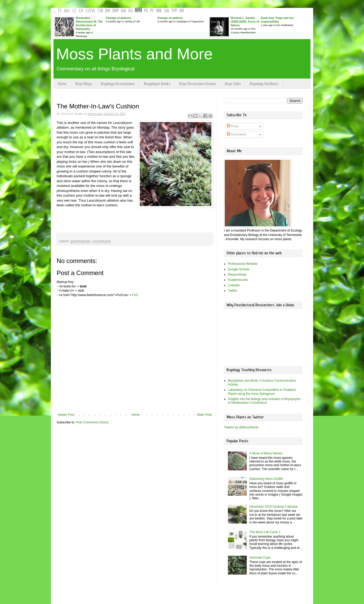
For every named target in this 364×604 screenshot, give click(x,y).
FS (60, 11)
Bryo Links (233, 84)
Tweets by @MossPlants (241, 427)
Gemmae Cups (260, 558)
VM (181, 11)
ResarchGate (237, 275)
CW (100, 11)
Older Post (204, 415)
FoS (135, 295)
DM (108, 11)
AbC (67, 11)
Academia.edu (238, 280)
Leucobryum (101, 241)
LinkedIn (234, 285)
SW (166, 11)
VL (93, 11)
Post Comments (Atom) (92, 422)
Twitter (232, 291)
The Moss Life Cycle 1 (265, 532)
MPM (138, 11)
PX (146, 11)
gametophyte (80, 241)
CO (87, 11)
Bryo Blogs (84, 84)
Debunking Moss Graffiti (266, 479)
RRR (159, 11)
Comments (236, 134)
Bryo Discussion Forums (198, 84)
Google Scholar (239, 269)
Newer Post (66, 415)
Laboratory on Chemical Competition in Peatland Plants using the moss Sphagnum (262, 392)
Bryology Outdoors (264, 84)
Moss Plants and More (134, 54)
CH (81, 11)
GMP (115, 11)
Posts (233, 126)
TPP (174, 11)
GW (123, 11)
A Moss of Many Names (266, 453)
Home (62, 84)
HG (130, 11)
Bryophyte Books (157, 84)
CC (74, 11)
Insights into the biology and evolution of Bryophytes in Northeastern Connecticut (264, 401)
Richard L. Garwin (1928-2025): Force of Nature (245, 22)
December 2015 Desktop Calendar (274, 507)
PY (152, 11)
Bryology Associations (118, 84)
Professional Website (243, 264)
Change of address (118, 18)
